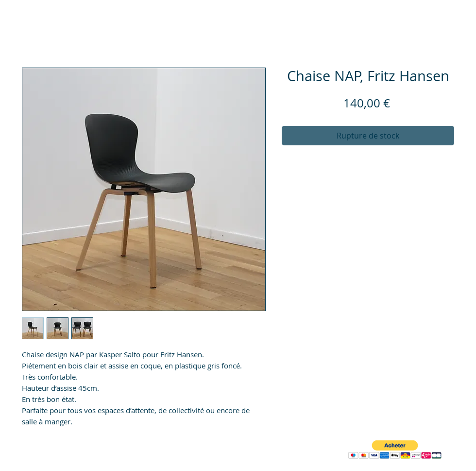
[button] (395, 450)
